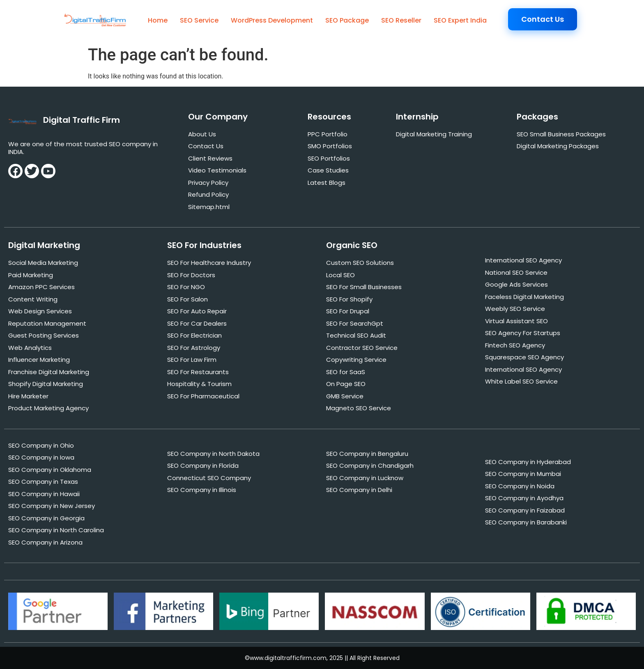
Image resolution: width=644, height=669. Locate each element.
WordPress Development (272, 20)
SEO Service (199, 20)
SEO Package (347, 20)
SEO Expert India (460, 20)
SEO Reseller (401, 20)
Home (158, 20)
